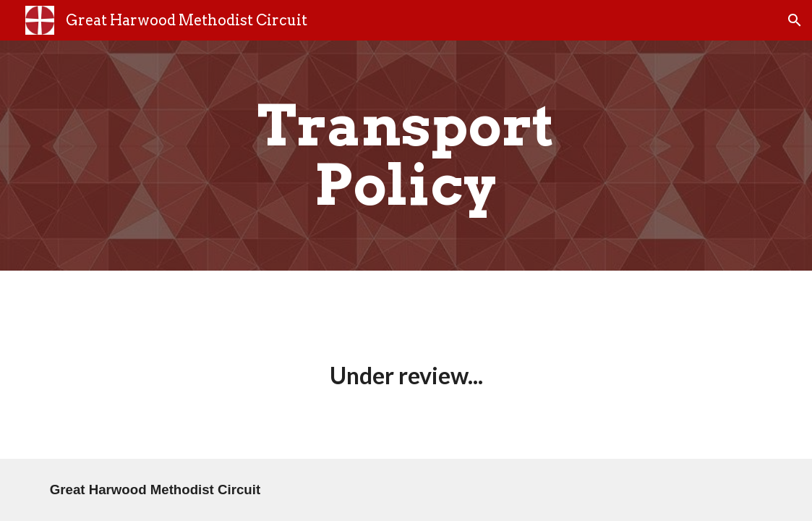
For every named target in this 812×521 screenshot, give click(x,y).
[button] (795, 20)
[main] (406, 156)
